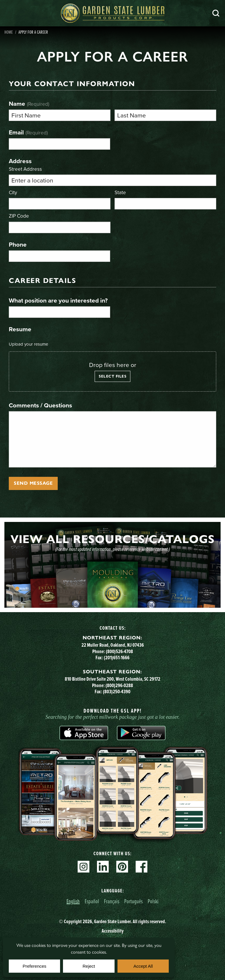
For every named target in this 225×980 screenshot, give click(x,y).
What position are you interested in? (58, 300)
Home (9, 32)
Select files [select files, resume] (112, 376)
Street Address (25, 169)
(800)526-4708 (119, 651)
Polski (153, 901)
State (120, 192)
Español (92, 901)
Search (216, 13)
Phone (18, 244)
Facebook (142, 867)
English (73, 901)
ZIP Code (19, 216)
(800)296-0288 (119, 685)
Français (112, 901)
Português (133, 901)
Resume (20, 329)
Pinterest (122, 867)
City (13, 192)
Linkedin (103, 867)
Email (28, 132)
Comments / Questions (40, 405)
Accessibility (113, 931)
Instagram (83, 867)
